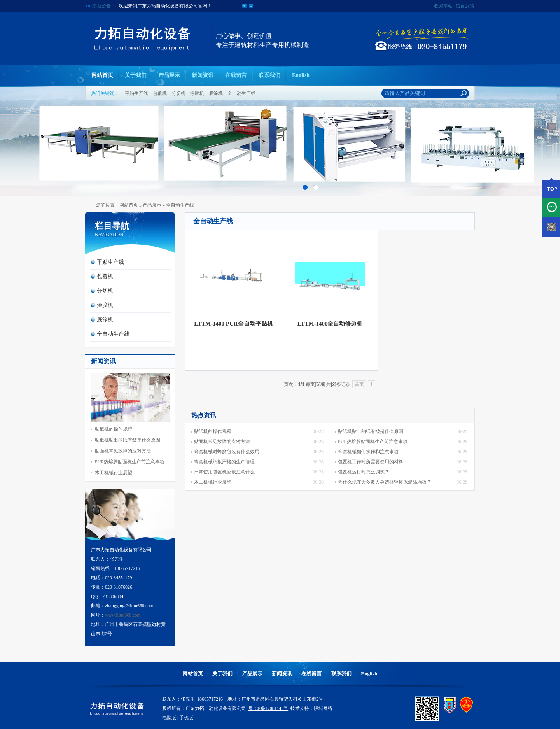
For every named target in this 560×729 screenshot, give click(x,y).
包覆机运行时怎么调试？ (364, 472)
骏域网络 (323, 708)
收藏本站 (443, 6)
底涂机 (216, 93)
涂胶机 (197, 93)
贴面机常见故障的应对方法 (123, 451)
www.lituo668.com (123, 615)
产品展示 (169, 75)
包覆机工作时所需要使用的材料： (373, 462)
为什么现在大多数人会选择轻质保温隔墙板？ (385, 482)
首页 (359, 384)
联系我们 (269, 75)
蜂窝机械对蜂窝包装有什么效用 (227, 452)
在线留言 (236, 75)
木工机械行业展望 (114, 473)
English (301, 75)
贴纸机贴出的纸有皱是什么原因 (128, 440)
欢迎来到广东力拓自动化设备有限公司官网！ (165, 6)
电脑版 (169, 718)
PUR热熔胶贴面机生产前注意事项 (130, 462)
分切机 (178, 93)
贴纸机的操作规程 (114, 429)
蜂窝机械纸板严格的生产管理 (224, 462)
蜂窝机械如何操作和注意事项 (368, 452)
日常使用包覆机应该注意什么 (224, 472)
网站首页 (102, 75)
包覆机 (160, 93)
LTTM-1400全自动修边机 (330, 324)
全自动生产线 (241, 93)
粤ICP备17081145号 (268, 708)
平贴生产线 (136, 93)
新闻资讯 (203, 75)
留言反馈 (465, 6)
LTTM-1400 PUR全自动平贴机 (233, 324)
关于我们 (136, 75)
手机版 (186, 718)
